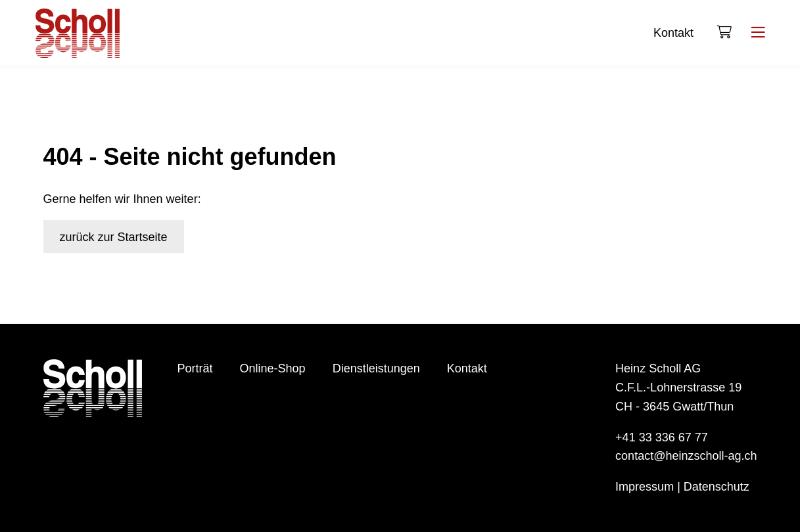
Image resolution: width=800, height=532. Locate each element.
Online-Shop (273, 368)
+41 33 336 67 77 (662, 437)
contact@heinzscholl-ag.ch (686, 456)
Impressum (645, 487)
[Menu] (758, 33)
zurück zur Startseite (114, 237)
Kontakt (673, 33)
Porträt (195, 368)
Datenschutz (717, 487)
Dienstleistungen (376, 368)
